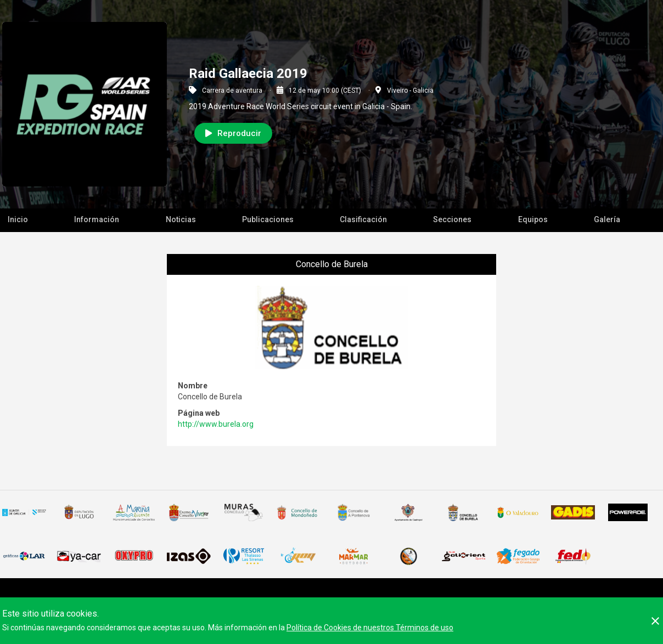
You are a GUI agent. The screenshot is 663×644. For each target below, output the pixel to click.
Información (97, 219)
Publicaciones (268, 219)
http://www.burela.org (216, 424)
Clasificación (363, 219)
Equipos (533, 219)
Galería (607, 219)
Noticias (181, 219)
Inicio (18, 219)
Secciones (452, 219)
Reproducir (233, 133)
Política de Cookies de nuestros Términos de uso (370, 628)
